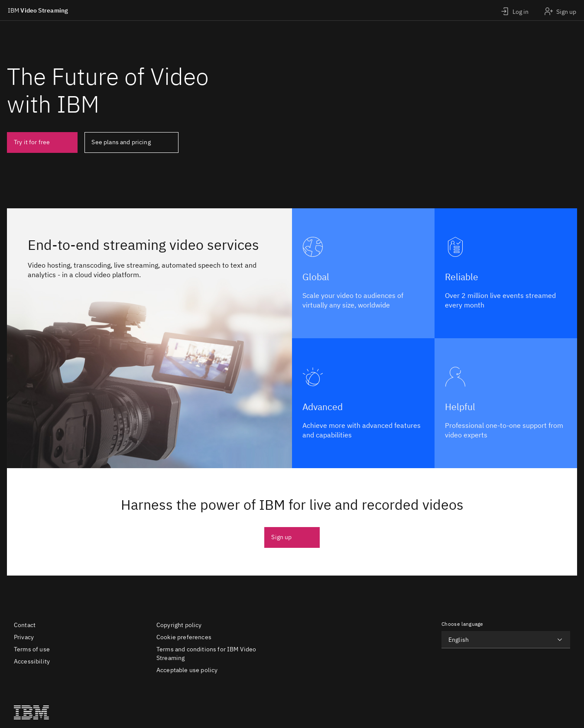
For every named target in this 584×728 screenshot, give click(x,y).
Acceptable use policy (187, 670)
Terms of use (32, 649)
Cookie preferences (184, 637)
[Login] (514, 10)
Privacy (24, 637)
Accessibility (32, 661)
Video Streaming (38, 10)
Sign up (281, 537)
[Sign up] (560, 10)
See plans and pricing (121, 142)
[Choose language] (506, 640)
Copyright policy (179, 625)
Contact (25, 625)
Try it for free (32, 142)
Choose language (462, 624)
